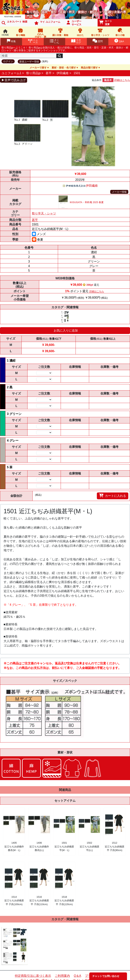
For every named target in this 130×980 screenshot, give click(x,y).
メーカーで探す (38, 68)
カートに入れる (113, 495)
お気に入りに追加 (66, 330)
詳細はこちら (122, 80)
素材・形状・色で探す (64, 68)
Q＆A (78, 976)
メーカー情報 (119, 192)
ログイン (8, 61)
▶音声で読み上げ (14, 80)
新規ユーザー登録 (29, 62)
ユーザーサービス (74, 23)
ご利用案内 (62, 976)
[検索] (29, 56)
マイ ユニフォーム (47, 23)
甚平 (49, 73)
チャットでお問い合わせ (106, 976)
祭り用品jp (33, 73)
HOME (5, 33)
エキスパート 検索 (15, 23)
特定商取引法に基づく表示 (33, 976)
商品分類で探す (89, 68)
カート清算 (106, 23)
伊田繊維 (63, 73)
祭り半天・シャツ (44, 213)
